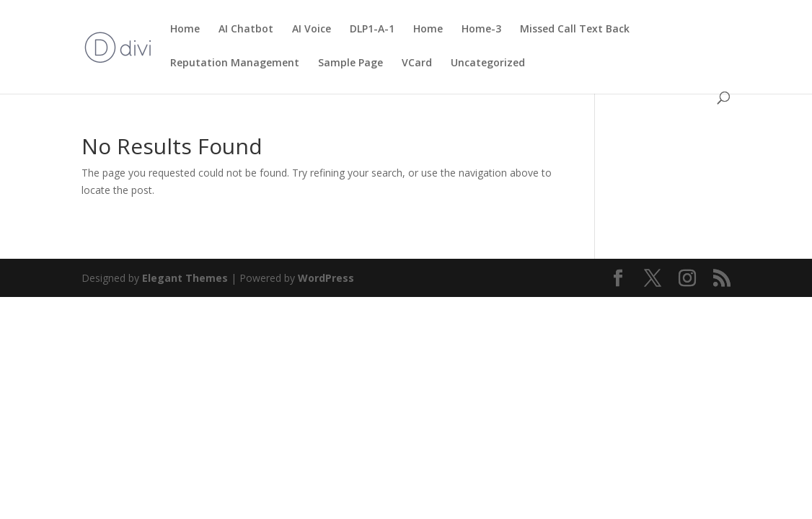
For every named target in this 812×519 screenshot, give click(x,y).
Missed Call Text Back (575, 30)
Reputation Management (235, 63)
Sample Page (350, 63)
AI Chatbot (246, 30)
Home (185, 30)
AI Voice (312, 30)
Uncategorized (488, 63)
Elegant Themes (185, 278)
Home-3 (481, 30)
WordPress (326, 278)
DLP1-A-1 (372, 30)
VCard (417, 63)
